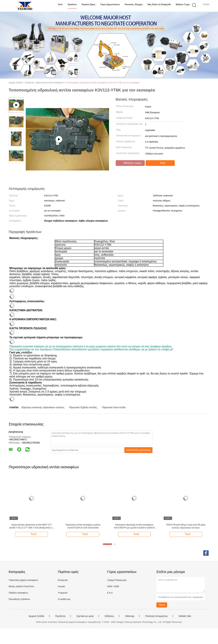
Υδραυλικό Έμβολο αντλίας (83, 407)
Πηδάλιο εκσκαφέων (18, 593)
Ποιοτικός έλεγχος (134, 5)
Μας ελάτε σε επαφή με (159, 5)
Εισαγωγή (63, 580)
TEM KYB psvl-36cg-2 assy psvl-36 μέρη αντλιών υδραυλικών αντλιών (186, 526)
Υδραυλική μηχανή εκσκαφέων (23, 580)
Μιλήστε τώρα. (183, 5)
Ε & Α (110, 593)
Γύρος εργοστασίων (110, 5)
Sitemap (130, 616)
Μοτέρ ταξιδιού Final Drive (21, 586)
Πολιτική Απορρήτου (156, 616)
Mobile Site (185, 616)
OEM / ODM (113, 586)
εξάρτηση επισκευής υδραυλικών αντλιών (43, 407)
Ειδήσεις (109, 616)
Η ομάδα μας (64, 599)
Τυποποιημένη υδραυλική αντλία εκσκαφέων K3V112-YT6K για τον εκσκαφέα (102, 83)
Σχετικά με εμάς (85, 616)
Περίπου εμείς (88, 5)
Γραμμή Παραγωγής (117, 580)
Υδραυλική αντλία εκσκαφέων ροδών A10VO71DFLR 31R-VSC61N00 (83, 526)
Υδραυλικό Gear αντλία (114, 407)
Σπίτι (60, 5)
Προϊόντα (72, 5)
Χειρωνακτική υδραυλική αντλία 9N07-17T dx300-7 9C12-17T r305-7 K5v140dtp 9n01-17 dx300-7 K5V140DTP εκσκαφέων (31, 526)
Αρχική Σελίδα (36, 616)
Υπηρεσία (63, 593)
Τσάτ (160, 163)
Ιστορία (61, 586)
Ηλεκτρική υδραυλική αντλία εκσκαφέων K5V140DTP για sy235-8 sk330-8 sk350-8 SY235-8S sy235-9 (134, 526)
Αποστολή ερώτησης (139, 450)
